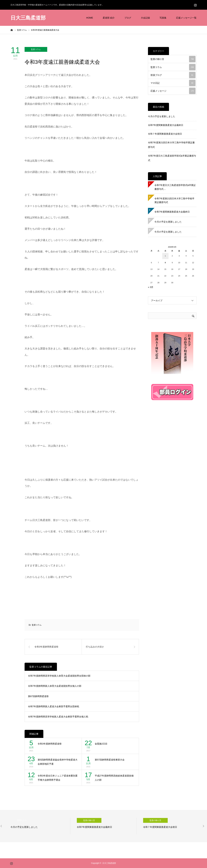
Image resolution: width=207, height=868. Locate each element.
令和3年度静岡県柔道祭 (50, 744)
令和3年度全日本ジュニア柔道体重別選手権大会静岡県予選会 (58, 778)
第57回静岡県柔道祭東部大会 (110, 760)
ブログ (128, 18)
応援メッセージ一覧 (186, 18)
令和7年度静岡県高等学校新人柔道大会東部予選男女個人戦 (58, 717)
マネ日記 (173, 83)
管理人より (22, 820)
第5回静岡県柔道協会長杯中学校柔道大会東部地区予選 (58, 762)
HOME (90, 18)
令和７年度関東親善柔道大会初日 (165, 134)
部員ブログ (173, 75)
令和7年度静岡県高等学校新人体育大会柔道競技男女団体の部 (59, 676)
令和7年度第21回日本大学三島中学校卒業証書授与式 (174, 200)
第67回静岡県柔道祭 (38, 696)
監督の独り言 (173, 59)
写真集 (163, 18)
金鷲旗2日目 (101, 744)
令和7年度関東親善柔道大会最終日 (166, 125)
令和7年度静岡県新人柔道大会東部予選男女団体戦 (54, 706)
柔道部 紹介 (109, 18)
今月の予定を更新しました (162, 116)
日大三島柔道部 (28, 18)
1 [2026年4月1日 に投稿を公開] (165, 256)
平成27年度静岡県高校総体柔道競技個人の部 (114, 778)
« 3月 (151, 287)
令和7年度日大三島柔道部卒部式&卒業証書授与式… (175, 187)
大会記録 (145, 18)
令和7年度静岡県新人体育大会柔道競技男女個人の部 (55, 686)
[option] (40, 826)
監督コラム (36, 49)
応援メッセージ (173, 91)
